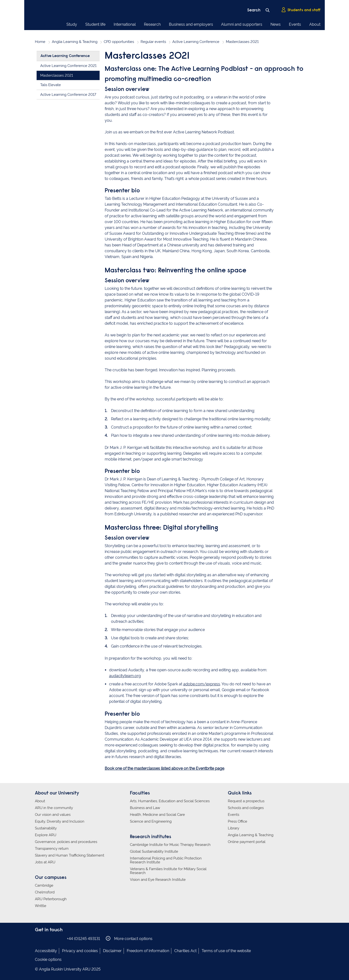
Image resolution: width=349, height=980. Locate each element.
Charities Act (185, 951)
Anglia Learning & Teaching (75, 42)
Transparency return (52, 849)
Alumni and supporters (242, 24)
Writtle (41, 906)
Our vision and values (53, 815)
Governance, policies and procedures (66, 842)
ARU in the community (54, 808)
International (125, 24)
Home (40, 42)
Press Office (238, 821)
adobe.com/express (202, 684)
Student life (95, 24)
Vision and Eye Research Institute (158, 880)
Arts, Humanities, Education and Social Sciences (170, 801)
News (276, 24)
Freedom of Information (148, 951)
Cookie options (48, 960)
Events (295, 24)
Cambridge (44, 885)
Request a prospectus (246, 801)
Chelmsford (45, 892)
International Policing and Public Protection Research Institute (166, 860)
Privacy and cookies (80, 951)
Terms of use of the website (226, 951)
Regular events (153, 42)
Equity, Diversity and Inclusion (60, 821)
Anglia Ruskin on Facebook (38, 938)
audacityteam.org (125, 676)
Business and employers (191, 24)
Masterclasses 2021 (57, 75)
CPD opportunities (119, 42)
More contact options (129, 938)
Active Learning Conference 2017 (68, 95)
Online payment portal (247, 842)
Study (72, 24)
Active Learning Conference (196, 42)
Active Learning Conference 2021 (68, 66)
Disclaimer (112, 951)
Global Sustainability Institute (154, 851)
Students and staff (301, 10)
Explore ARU (46, 835)
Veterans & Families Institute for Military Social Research (168, 871)
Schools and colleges (246, 808)
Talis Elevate (51, 85)
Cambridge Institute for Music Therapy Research (170, 845)
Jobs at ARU (45, 862)
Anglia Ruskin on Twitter (53, 938)
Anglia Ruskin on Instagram (45, 938)
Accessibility (46, 951)
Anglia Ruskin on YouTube (60, 938)
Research (152, 24)
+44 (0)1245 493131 (83, 939)
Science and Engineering (151, 821)
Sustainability (46, 828)
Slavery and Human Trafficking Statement (70, 855)
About (315, 24)
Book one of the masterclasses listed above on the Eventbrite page (164, 768)
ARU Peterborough (51, 899)
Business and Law (145, 808)
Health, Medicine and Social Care (157, 815)
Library (234, 828)
